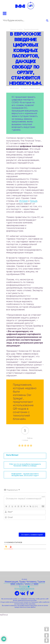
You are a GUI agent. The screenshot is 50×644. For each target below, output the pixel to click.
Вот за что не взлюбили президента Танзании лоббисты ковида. (26, 465)
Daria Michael (12, 455)
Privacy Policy (24, 590)
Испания (23, 201)
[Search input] (24, 21)
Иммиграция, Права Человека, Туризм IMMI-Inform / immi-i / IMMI (24, 583)
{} (33, 506)
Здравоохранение (31, 29)
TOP (47, 629)
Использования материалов (24, 588)
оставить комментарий (31, 88)
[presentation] (28, 526)
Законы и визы (16, 29)
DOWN (47, 641)
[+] (36, 506)
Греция (34, 201)
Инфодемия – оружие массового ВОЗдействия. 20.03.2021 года (25, 475)
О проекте (24, 587)
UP (47, 635)
